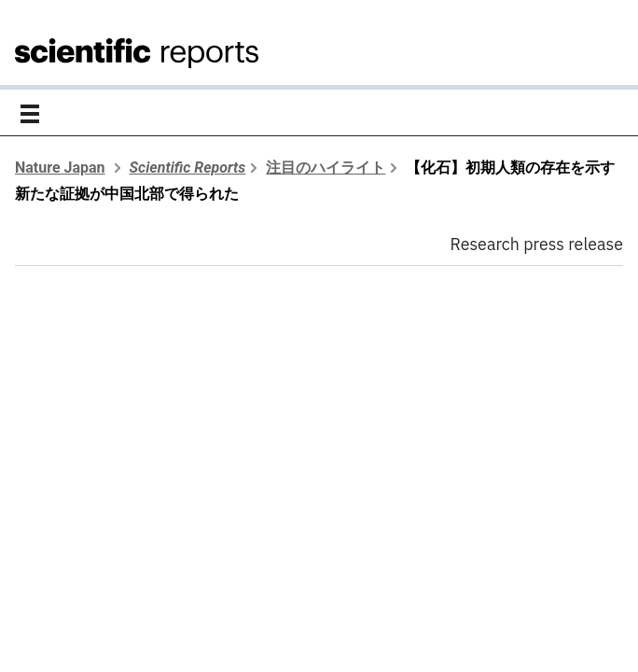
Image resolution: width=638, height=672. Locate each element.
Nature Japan (60, 168)
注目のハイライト (326, 168)
